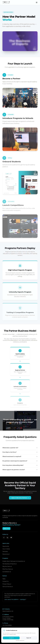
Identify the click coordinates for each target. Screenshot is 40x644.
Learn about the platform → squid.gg (15, 599)
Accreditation (7, 572)
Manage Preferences (20, 641)
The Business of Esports (9, 564)
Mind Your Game (8, 569)
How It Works (6, 549)
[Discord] (11, 538)
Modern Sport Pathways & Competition (14, 561)
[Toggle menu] (37, 2)
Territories (5, 552)
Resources (6, 554)
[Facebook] (4, 538)
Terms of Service (8, 587)
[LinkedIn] (8, 538)
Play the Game (7, 566)
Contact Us (5, 581)
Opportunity (6, 546)
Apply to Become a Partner (20, 499)
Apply (4, 579)
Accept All (11, 638)
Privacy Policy (7, 584)
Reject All (29, 638)
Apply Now (6, 529)
